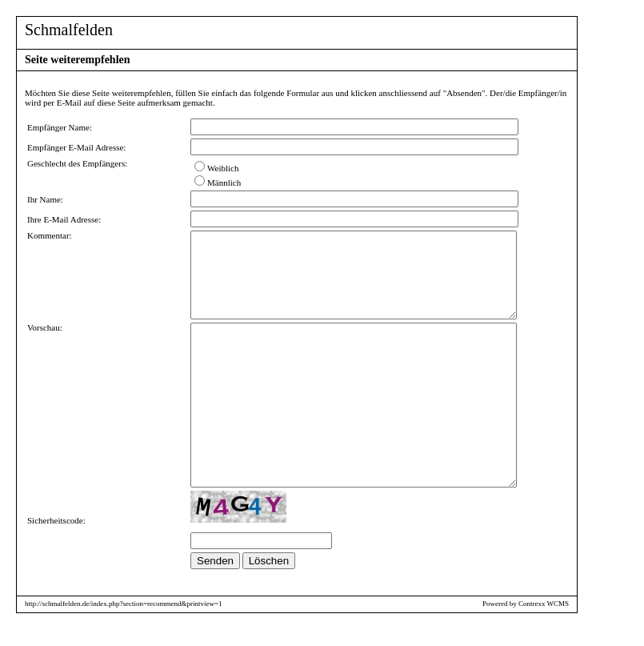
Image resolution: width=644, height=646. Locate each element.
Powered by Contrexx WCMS (526, 620)
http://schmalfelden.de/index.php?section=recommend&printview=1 (124, 620)
